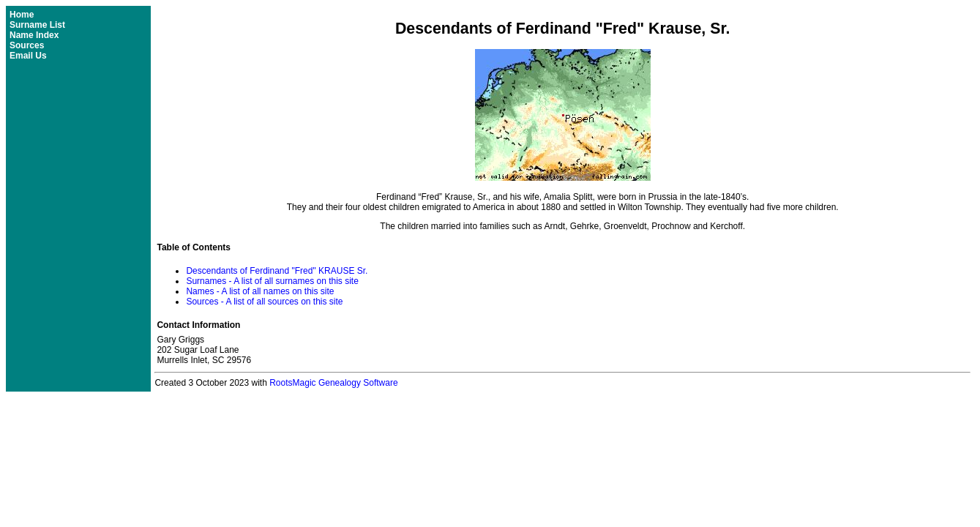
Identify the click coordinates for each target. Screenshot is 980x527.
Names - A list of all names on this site (260, 291)
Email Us (28, 56)
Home (22, 15)
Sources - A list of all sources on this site (264, 302)
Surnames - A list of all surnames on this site (272, 281)
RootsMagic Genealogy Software (333, 383)
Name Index (34, 35)
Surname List (37, 25)
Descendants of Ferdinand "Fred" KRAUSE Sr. (277, 271)
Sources (27, 45)
